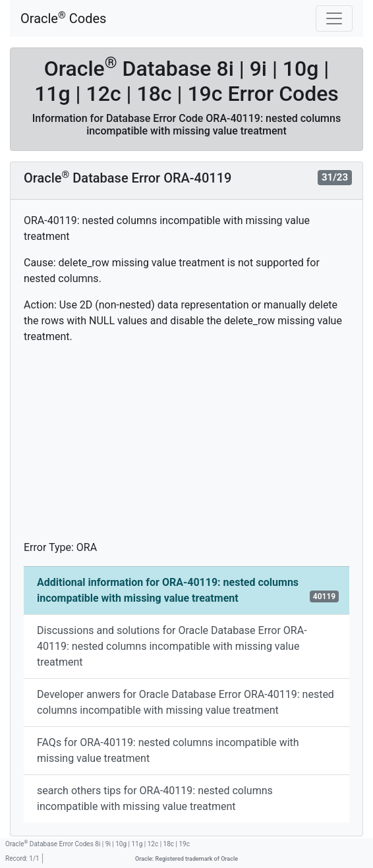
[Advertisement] (186, 448)
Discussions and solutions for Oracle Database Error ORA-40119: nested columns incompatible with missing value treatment (172, 646)
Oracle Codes (63, 18)
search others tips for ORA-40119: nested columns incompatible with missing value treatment (155, 798)
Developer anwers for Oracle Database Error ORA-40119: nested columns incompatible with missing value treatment (186, 702)
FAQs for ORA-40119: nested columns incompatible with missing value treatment (168, 750)
